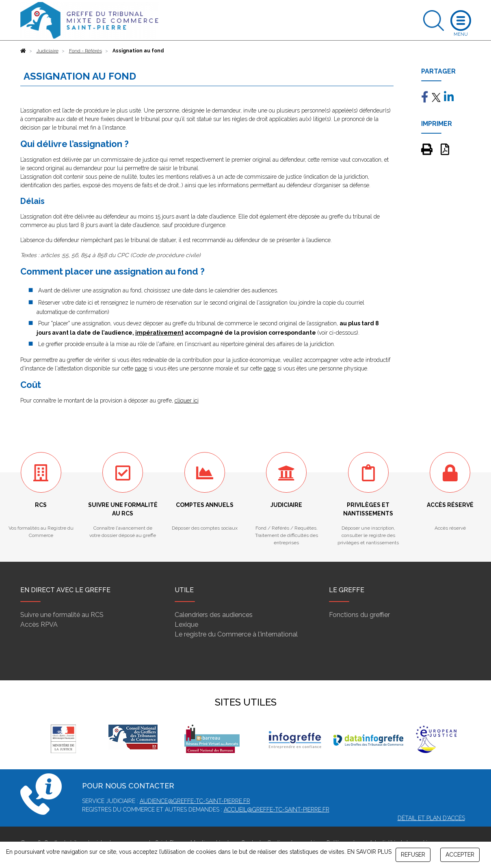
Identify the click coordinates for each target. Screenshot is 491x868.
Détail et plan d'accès (431, 818)
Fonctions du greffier (359, 615)
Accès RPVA (39, 624)
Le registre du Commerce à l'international (236, 634)
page (141, 368)
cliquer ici (187, 400)
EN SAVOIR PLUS (369, 852)
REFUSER (413, 855)
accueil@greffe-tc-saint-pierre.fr (277, 810)
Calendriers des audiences (214, 615)
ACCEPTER (460, 855)
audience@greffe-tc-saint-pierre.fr (195, 801)
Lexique (186, 624)
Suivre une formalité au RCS (62, 615)
